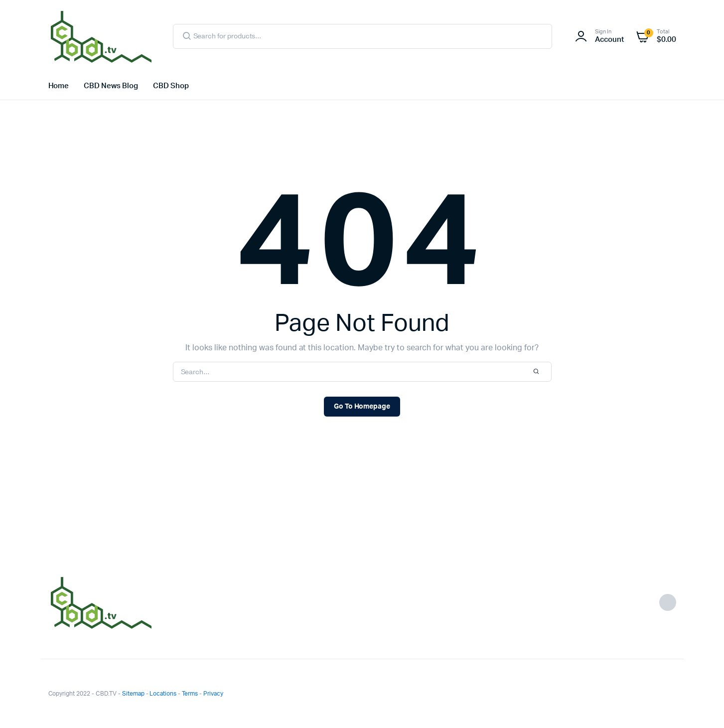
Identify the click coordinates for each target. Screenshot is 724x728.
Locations (163, 694)
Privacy (213, 694)
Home (59, 86)
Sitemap (133, 694)
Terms (190, 694)
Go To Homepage (362, 407)
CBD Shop (171, 86)
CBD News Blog (111, 86)
